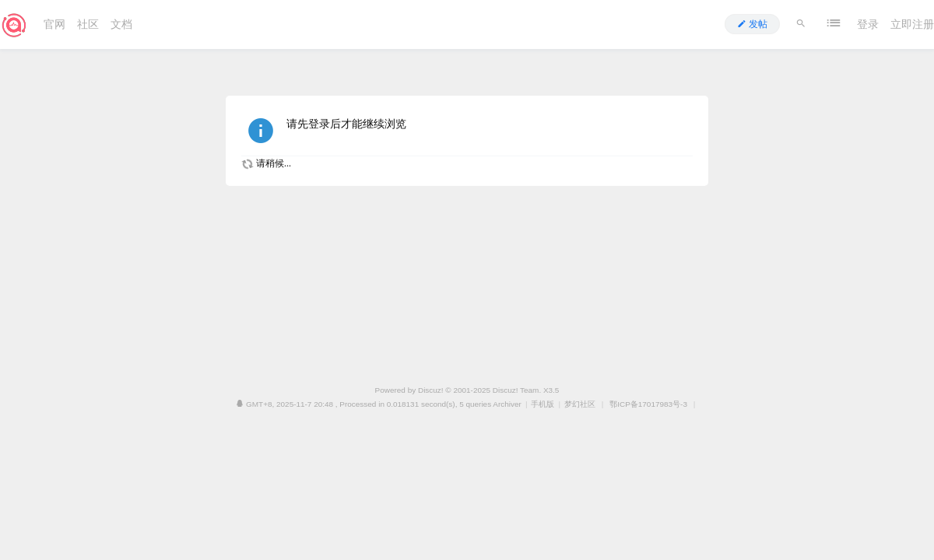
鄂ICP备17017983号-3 (648, 404)
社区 (88, 24)
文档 (121, 24)
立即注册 (912, 24)
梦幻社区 (580, 404)
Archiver (507, 404)
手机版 (542, 404)
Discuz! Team (516, 390)
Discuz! (431, 390)
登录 (868, 24)
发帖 (752, 24)
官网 (54, 24)
